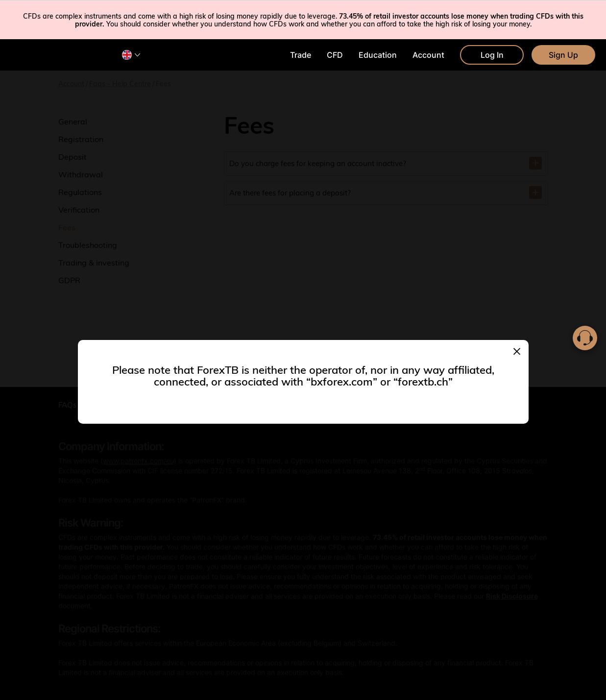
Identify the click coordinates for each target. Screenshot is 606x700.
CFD (335, 55)
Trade (301, 55)
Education (378, 55)
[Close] (517, 350)
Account (428, 55)
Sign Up (563, 55)
